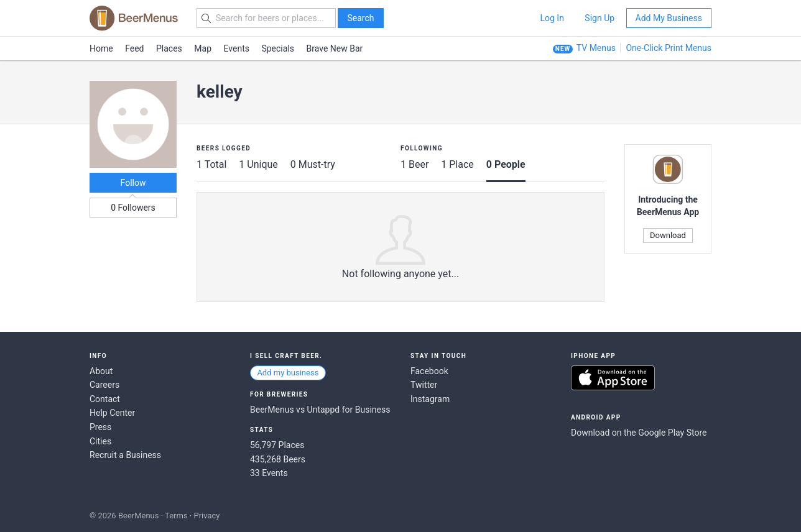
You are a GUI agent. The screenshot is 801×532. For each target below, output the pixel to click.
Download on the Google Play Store (639, 433)
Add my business (288, 373)
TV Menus (596, 48)
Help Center (112, 413)
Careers (104, 385)
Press (100, 427)
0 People (506, 164)
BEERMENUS (134, 18)
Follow (133, 183)
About (101, 371)
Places (169, 48)
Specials (278, 48)
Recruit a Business (125, 455)
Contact (105, 399)
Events (237, 48)
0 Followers (133, 208)
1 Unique (258, 164)
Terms (176, 516)
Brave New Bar (335, 48)
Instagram (430, 399)
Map (203, 48)
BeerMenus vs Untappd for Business (320, 410)
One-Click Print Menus (669, 48)
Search (360, 18)
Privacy (206, 516)
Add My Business (669, 18)
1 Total (211, 164)
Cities (100, 441)
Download (668, 235)
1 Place (457, 164)
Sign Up (600, 18)
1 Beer (414, 164)
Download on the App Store (613, 378)
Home (101, 48)
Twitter (424, 385)
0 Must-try (313, 164)
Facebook (429, 371)
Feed (134, 48)
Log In (552, 18)
